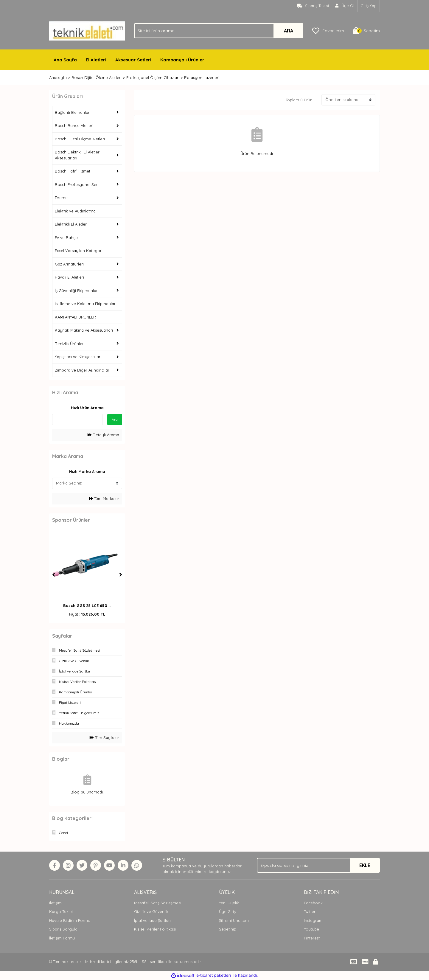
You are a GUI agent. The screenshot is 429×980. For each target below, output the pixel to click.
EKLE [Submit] (365, 865)
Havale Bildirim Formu (70, 920)
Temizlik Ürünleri (70, 344)
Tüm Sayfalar (104, 737)
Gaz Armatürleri (69, 264)
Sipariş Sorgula (63, 929)
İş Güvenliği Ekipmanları (77, 291)
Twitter (310, 911)
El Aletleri (96, 60)
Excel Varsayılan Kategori (79, 251)
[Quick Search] (77, 420)
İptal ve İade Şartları (152, 920)
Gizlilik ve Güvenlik (151, 911)
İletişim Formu (62, 938)
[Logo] (87, 30)
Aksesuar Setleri (133, 60)
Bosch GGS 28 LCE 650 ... (87, 605)
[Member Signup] (345, 6)
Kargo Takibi (61, 911)
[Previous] (54, 575)
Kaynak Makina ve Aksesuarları (84, 330)
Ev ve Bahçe (66, 237)
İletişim (55, 903)
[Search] (219, 31)
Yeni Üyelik (229, 903)
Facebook (313, 903)
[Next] (121, 575)
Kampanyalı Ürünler (182, 60)
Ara (115, 419)
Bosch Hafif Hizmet (73, 171)
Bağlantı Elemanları (73, 112)
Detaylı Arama (103, 435)
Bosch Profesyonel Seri (77, 184)
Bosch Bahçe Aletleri (74, 125)
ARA (289, 31)
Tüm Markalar (104, 498)
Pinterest (312, 938)
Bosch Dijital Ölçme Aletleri (80, 139)
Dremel (62, 198)
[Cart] (366, 31)
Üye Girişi (228, 911)
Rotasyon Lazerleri (202, 77)
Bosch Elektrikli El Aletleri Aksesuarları (78, 155)
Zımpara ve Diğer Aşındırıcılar (82, 370)
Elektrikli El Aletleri (71, 224)
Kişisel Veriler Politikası (155, 929)
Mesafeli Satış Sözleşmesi (158, 903)
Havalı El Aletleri (69, 277)
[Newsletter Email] (318, 865)
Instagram (313, 920)
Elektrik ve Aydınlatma (75, 211)
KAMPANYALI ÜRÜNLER (75, 317)
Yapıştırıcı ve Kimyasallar (78, 357)
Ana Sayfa (65, 60)
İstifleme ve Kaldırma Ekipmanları (86, 304)
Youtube (311, 929)
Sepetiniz (227, 929)
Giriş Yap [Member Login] (369, 6)
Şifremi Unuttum (234, 920)
